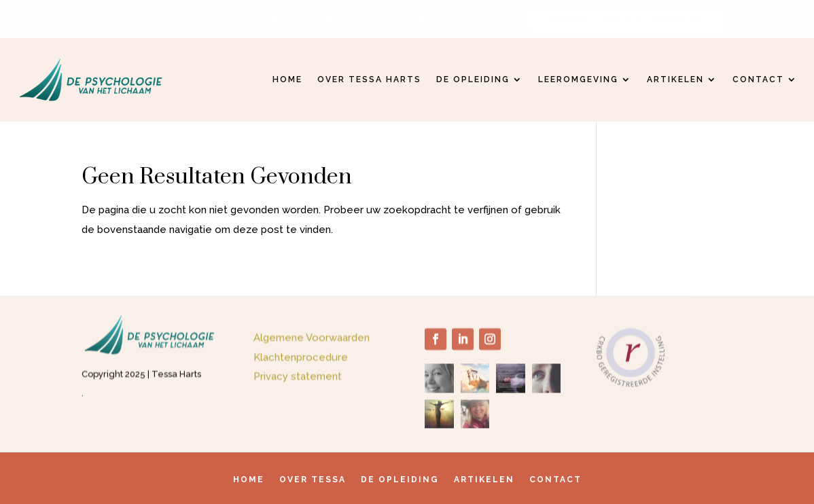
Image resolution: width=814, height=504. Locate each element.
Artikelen (675, 79)
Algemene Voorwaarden (312, 339)
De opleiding (473, 79)
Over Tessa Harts (369, 79)
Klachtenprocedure (301, 359)
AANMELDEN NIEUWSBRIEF (626, 20)
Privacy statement (298, 378)
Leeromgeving (578, 79)
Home (287, 79)
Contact (758, 79)
